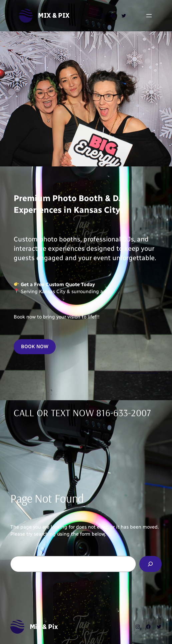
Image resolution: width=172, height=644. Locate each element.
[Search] (151, 564)
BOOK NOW (35, 347)
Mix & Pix (53, 15)
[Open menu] (149, 16)
